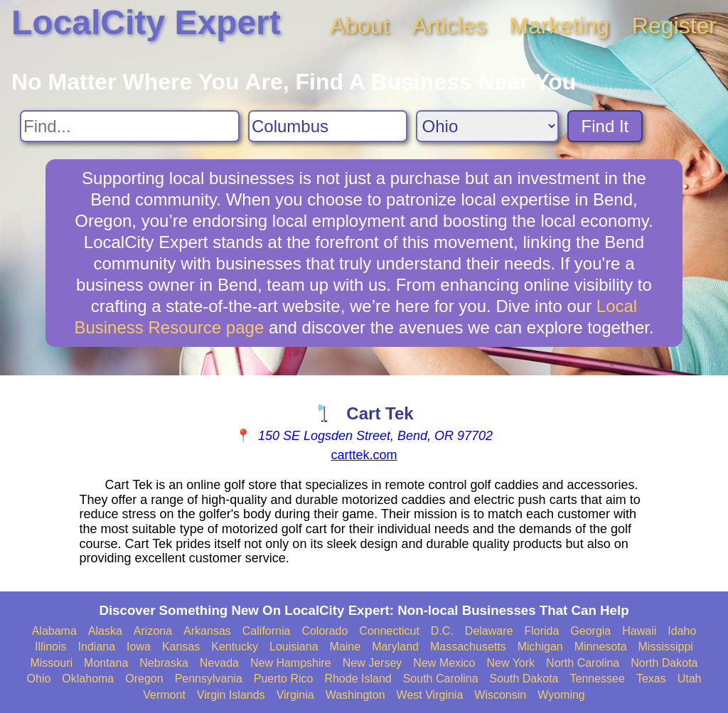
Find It (605, 126)
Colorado (325, 631)
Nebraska (164, 663)
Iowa (139, 647)
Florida (541, 631)
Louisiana (294, 647)
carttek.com (364, 455)
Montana (106, 663)
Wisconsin (500, 695)
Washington (355, 695)
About (360, 26)
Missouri (51, 663)
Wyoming (561, 695)
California (267, 631)
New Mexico (444, 663)
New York (510, 663)
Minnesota (601, 647)
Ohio (39, 679)
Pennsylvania (209, 679)
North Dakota (664, 663)
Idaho (682, 631)
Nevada (219, 663)
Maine (346, 647)
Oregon (144, 679)
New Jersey (373, 663)
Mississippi (666, 647)
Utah (690, 679)
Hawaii (639, 631)
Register (674, 26)
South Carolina (441, 679)
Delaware (489, 631)
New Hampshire (291, 663)
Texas (651, 679)
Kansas (181, 647)
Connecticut (389, 631)
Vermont (164, 695)
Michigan (540, 647)
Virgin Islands (231, 695)
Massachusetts (468, 647)
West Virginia (430, 695)
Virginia (295, 695)
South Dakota (524, 679)
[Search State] (487, 126)
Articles (449, 26)
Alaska (105, 631)
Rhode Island (358, 679)
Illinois (50, 647)
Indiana (97, 647)
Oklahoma (88, 679)
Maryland (395, 647)
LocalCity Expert (146, 22)
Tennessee (597, 679)
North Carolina (583, 663)
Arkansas (207, 631)
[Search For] (130, 126)
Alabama (54, 631)
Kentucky (235, 647)
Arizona (153, 631)
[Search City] (328, 126)
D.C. (442, 631)
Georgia (590, 631)
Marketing (559, 26)
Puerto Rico (284, 679)
